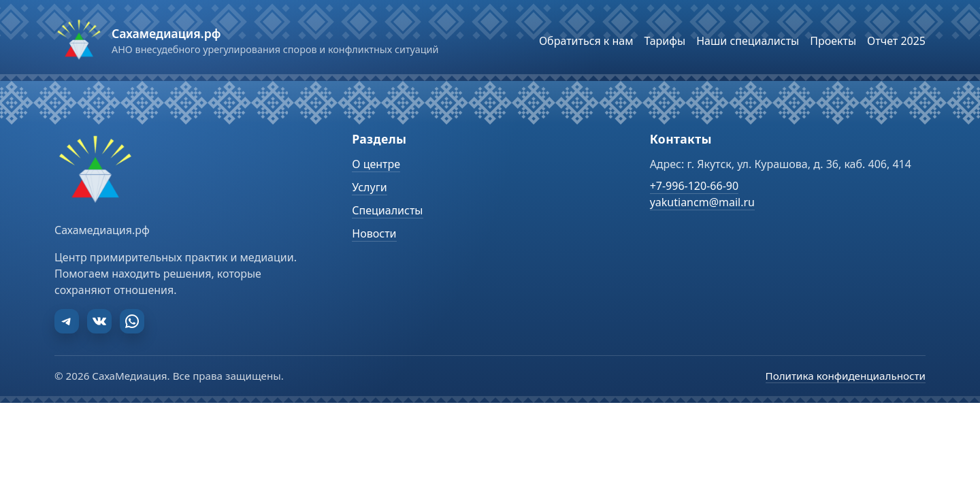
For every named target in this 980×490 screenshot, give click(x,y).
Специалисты (387, 210)
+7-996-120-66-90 (694, 186)
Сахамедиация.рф (166, 33)
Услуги (369, 187)
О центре (376, 164)
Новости (374, 233)
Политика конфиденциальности (846, 376)
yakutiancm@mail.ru (702, 202)
